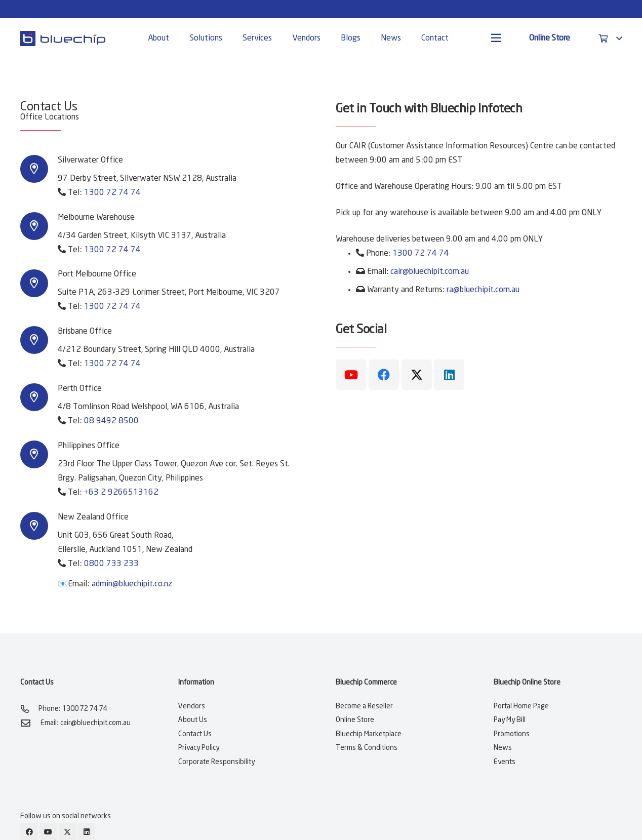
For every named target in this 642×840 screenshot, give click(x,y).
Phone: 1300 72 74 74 (73, 709)
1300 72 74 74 (112, 193)
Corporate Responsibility (216, 762)
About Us (193, 720)
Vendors (192, 706)
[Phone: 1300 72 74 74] (29, 709)
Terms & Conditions (367, 748)
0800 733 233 (111, 564)
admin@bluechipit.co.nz (132, 584)
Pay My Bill (510, 720)
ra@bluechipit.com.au (483, 290)
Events (505, 762)
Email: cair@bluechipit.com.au (86, 723)
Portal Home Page (521, 706)
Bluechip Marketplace (369, 734)
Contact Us (195, 734)
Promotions (512, 734)
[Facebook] (384, 375)
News (503, 748)
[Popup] (496, 39)
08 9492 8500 (111, 421)
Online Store (355, 720)
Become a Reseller (364, 706)
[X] (417, 375)
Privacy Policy (199, 748)
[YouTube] (351, 375)
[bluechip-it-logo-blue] (63, 38)
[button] (610, 38)
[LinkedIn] (449, 375)
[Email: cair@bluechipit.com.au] (30, 723)
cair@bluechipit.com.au (430, 272)
